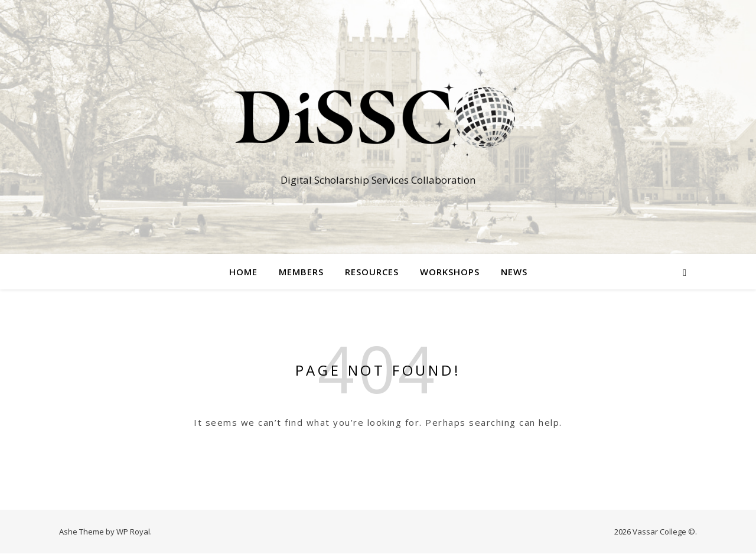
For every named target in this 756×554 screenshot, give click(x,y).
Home (243, 272)
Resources (372, 272)
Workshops (450, 272)
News (514, 272)
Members (301, 272)
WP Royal (133, 532)
